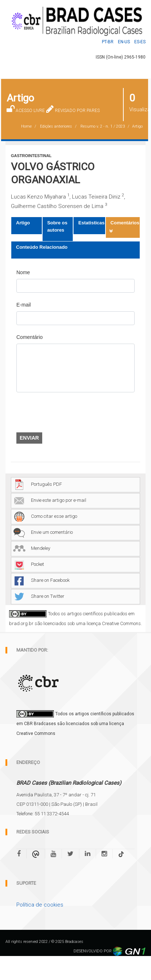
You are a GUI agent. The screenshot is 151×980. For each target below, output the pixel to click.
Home (26, 126)
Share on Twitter (39, 596)
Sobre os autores (57, 226)
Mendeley (32, 548)
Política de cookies (40, 905)
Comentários (125, 223)
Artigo (23, 223)
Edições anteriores (56, 126)
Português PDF (37, 484)
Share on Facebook (41, 580)
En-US (124, 42)
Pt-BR (108, 42)
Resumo (103, 126)
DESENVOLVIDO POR (110, 951)
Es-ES (140, 42)
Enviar (29, 438)
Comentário (29, 337)
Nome (23, 272)
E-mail (24, 305)
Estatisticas (91, 223)
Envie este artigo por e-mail (50, 500)
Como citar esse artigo (45, 516)
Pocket (29, 564)
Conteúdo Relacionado (42, 247)
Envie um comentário (43, 532)
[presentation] (72, 412)
